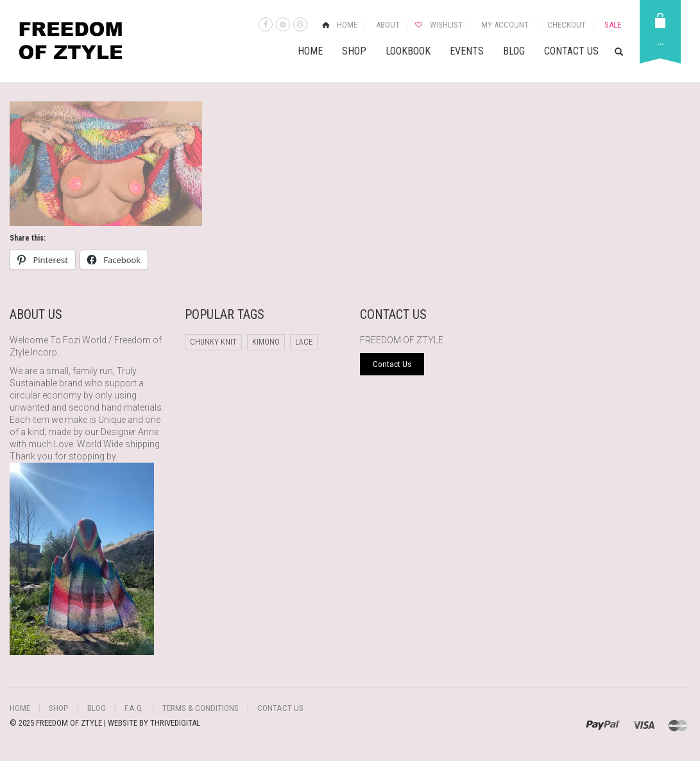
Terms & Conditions (193, 708)
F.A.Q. (130, 708)
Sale (613, 25)
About (388, 25)
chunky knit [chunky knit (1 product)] (213, 342)
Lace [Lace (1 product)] (304, 342)
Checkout (567, 25)
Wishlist (446, 25)
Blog (514, 51)
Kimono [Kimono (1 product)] (266, 342)
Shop (354, 51)
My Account (505, 25)
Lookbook (408, 51)
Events (467, 51)
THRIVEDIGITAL (175, 722)
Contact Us (571, 51)
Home (347, 25)
